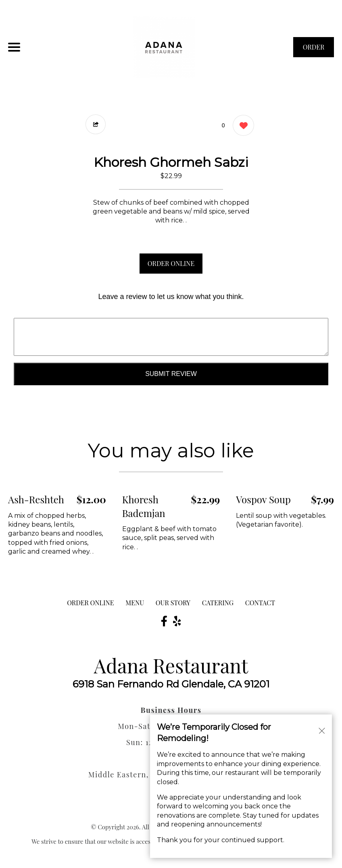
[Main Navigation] (14, 47)
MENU (135, 603)
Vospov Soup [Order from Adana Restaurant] (263, 499)
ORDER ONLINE (171, 263)
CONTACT (260, 603)
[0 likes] (241, 126)
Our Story (173, 603)
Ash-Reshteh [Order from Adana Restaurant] (36, 499)
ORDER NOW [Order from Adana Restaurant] (314, 50)
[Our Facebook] (164, 621)
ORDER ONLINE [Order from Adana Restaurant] (90, 603)
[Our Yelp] (177, 621)
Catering (218, 603)
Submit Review (171, 374)
